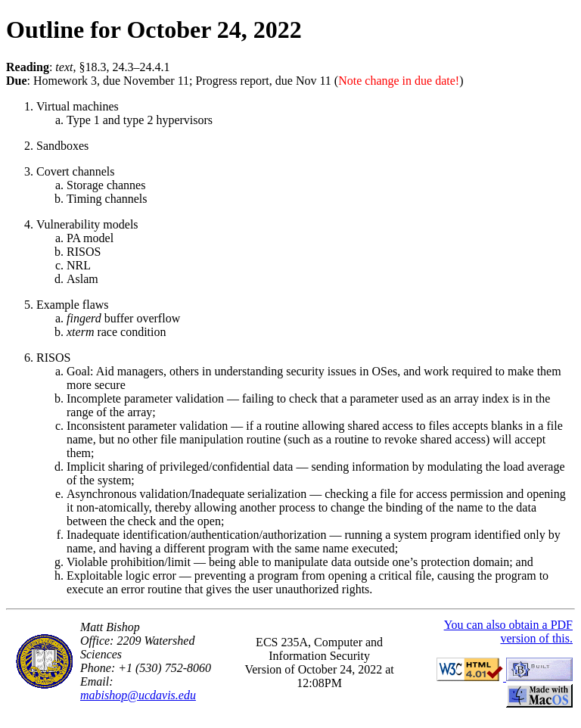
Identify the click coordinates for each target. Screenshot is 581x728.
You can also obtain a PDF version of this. (508, 632)
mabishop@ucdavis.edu (138, 695)
